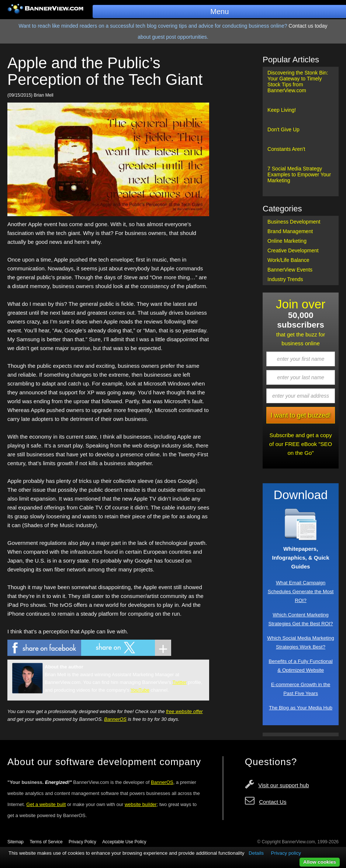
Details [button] (256, 853)
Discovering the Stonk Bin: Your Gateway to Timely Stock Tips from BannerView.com (298, 82)
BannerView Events (290, 270)
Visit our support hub (283, 785)
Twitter (180, 682)
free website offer (184, 711)
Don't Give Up (283, 129)
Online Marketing (287, 241)
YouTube (140, 690)
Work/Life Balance (288, 260)
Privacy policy (286, 853)
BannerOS (115, 719)
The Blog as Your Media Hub (301, 708)
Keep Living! (282, 110)
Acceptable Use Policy (124, 842)
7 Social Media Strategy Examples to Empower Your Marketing (299, 174)
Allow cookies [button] (320, 862)
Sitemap (15, 842)
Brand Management (290, 231)
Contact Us (273, 802)
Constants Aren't (286, 149)
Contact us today (308, 26)
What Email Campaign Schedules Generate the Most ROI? (301, 592)
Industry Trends (285, 279)
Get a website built (46, 804)
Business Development (294, 222)
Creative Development (293, 250)
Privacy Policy (82, 842)
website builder (141, 804)
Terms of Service (46, 842)
